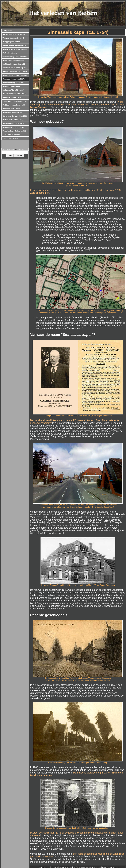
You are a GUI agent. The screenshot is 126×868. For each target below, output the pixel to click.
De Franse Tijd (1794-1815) (13, 90)
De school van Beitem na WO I (15, 131)
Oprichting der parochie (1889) (15, 116)
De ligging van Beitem (11, 42)
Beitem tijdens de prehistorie (14, 45)
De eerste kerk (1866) (11, 109)
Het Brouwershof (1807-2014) (14, 94)
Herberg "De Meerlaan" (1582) (15, 71)
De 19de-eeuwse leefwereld (14, 105)
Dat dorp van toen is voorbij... (15, 34)
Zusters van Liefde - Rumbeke (15, 101)
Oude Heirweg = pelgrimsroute (15, 57)
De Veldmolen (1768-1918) (13, 83)
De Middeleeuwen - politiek (13, 60)
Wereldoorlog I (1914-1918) (13, 123)
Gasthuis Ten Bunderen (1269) (15, 68)
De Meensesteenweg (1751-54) (15, 75)
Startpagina (7, 31)
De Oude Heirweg (10, 53)
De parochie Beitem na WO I (14, 127)
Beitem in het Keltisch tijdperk (15, 49)
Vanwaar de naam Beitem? (13, 38)
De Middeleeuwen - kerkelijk (14, 64)
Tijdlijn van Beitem (10, 138)
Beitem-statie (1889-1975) (13, 120)
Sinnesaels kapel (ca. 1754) (14, 79)
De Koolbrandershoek (11, 86)
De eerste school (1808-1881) (14, 97)
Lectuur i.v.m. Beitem (11, 135)
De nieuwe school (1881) (12, 112)
